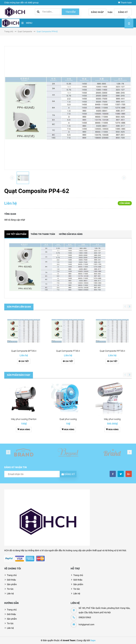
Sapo (93, 640)
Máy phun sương (112, 419)
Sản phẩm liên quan (19, 307)
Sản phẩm (12, 584)
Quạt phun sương (68, 419)
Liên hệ (10, 594)
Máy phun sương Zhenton (24, 419)
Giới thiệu (11, 580)
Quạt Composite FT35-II (68, 351)
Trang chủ (12, 575)
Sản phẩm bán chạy (19, 375)
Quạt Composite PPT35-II (112, 351)
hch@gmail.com (87, 625)
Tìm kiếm (70, 12)
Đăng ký (123, 12)
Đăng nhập (97, 12)
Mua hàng (24, 430)
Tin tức (10, 589)
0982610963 (85, 617)
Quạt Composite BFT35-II (24, 351)
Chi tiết (24, 361)
